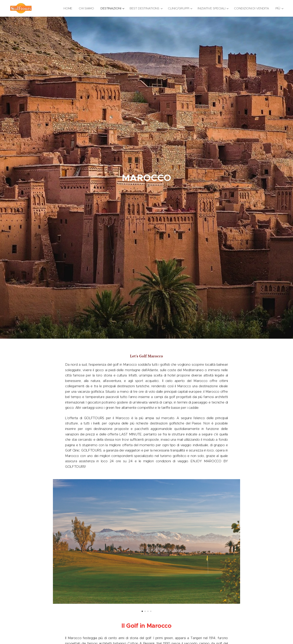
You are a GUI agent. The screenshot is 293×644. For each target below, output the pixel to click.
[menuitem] (66, 8)
